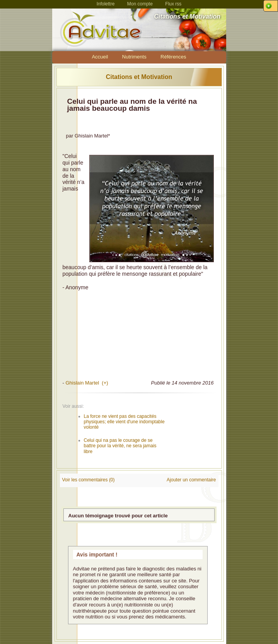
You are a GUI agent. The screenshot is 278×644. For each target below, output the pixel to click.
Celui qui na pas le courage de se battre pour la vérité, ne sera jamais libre (120, 446)
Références (173, 57)
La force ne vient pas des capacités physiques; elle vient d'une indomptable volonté (124, 422)
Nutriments (134, 57)
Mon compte (140, 4)
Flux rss (173, 4)
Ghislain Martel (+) (87, 383)
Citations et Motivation (139, 77)
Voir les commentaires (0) (89, 480)
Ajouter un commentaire (191, 480)
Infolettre (106, 4)
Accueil (100, 57)
